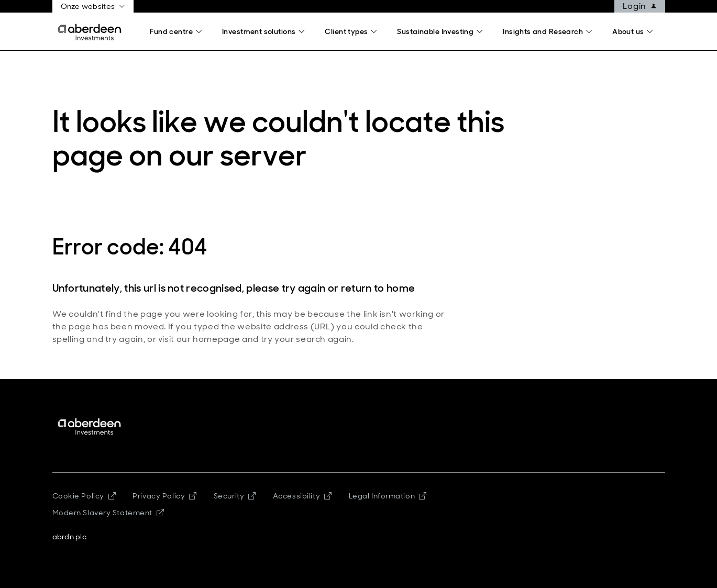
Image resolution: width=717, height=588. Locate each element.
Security (235, 496)
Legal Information (388, 496)
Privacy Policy (164, 496)
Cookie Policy (84, 496)
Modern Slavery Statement (108, 513)
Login (644, 6)
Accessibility (302, 496)
